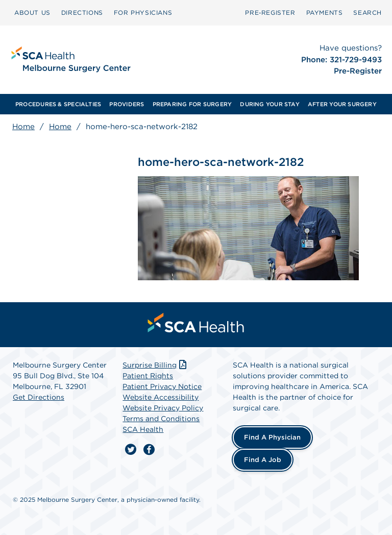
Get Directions (39, 397)
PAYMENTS (325, 13)
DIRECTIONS (82, 13)
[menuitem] (32, 13)
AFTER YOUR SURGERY (342, 104)
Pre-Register (358, 71)
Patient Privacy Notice (162, 386)
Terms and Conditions (161, 419)
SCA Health (143, 429)
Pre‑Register (270, 13)
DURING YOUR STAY (270, 104)
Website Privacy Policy (163, 408)
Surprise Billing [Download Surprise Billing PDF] (155, 365)
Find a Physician (272, 437)
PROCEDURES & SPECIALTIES (58, 104)
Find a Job (263, 460)
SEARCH (367, 13)
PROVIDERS (127, 104)
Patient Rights (148, 376)
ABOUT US (32, 13)
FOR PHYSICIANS (143, 13)
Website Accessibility (161, 397)
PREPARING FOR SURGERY (192, 104)
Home (23, 127)
